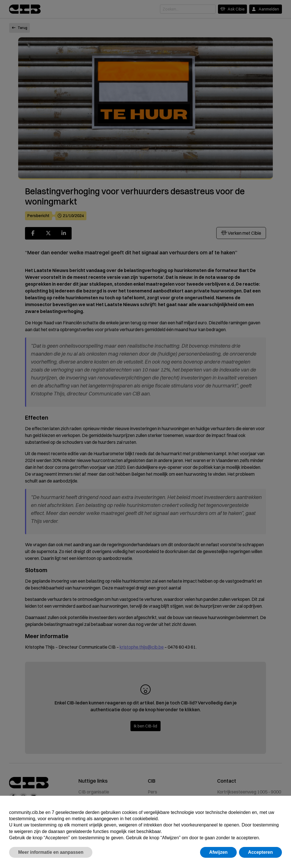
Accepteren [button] (260, 852)
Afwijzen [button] (218, 852)
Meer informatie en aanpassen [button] (51, 852)
